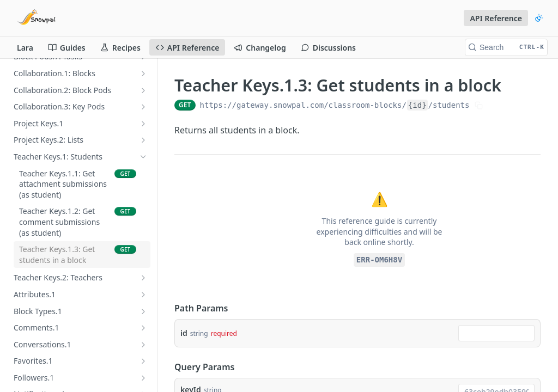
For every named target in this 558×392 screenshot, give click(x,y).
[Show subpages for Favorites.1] (143, 361)
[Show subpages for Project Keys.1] (143, 124)
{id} (417, 105)
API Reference (496, 18)
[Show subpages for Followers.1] (143, 378)
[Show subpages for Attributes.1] (143, 295)
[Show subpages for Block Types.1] (143, 311)
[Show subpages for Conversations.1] (143, 345)
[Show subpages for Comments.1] (143, 328)
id (184, 333)
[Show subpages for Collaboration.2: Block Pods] (143, 90)
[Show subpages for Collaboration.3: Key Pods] (143, 107)
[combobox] (496, 333)
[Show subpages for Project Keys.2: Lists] (143, 140)
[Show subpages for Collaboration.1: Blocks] (143, 73)
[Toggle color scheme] (539, 18)
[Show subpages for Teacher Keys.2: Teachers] (143, 278)
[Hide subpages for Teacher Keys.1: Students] (143, 157)
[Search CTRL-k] (506, 47)
